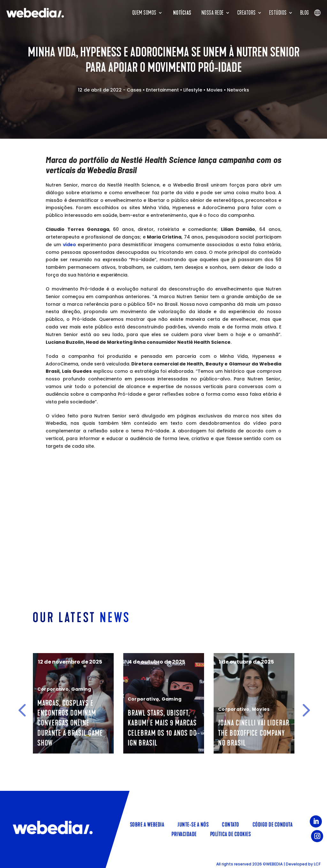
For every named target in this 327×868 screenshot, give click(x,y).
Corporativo (74, 689)
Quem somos (144, 13)
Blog (305, 13)
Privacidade (184, 834)
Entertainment (162, 90)
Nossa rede (213, 13)
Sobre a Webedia (147, 824)
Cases (134, 90)
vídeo (69, 245)
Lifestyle (193, 90)
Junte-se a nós (193, 824)
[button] (22, 710)
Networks (238, 90)
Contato (231, 824)
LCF (317, 864)
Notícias (182, 13)
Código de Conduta (273, 824)
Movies (215, 90)
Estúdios (278, 13)
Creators (247, 13)
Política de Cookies (231, 834)
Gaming (102, 689)
